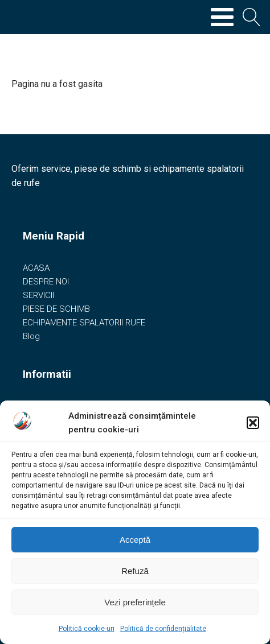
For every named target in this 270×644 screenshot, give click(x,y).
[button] (253, 423)
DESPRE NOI (46, 282)
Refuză (135, 571)
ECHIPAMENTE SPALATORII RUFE (84, 323)
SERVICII (38, 295)
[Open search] (252, 17)
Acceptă (135, 540)
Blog (31, 336)
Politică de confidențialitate (163, 629)
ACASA (36, 268)
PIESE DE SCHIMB (56, 309)
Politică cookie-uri (87, 629)
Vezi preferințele (135, 602)
